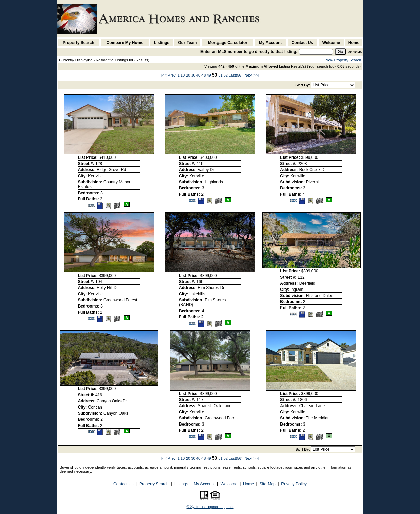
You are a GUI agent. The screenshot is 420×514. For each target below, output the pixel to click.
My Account (271, 43)
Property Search (78, 43)
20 (188, 75)
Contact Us (302, 43)
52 (226, 75)
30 (193, 75)
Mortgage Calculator (228, 43)
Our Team (187, 43)
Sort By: (303, 85)
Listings (162, 43)
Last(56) (236, 75)
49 (209, 75)
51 (220, 75)
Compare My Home (125, 43)
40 (198, 75)
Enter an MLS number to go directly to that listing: (249, 52)
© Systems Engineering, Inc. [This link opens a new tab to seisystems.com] (210, 507)
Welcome (331, 43)
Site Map (267, 484)
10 (183, 75)
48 (204, 75)
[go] (340, 52)
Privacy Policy (294, 484)
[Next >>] (251, 75)
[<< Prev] (169, 75)
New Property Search (343, 60)
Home (354, 43)
